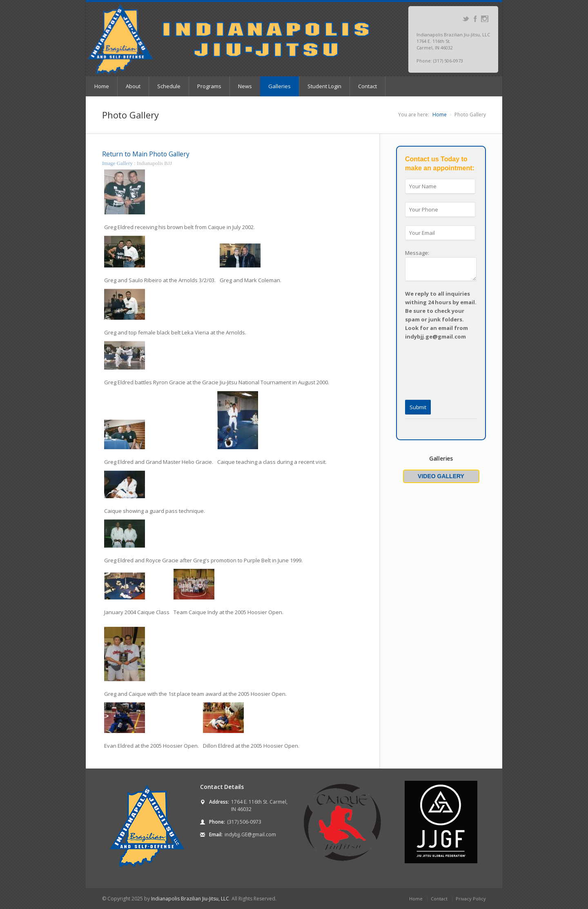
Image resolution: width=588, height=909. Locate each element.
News (245, 86)
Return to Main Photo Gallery (146, 154)
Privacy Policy (471, 899)
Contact (367, 86)
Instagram (484, 19)
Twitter (466, 19)
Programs (209, 86)
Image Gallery (118, 163)
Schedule (169, 86)
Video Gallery (441, 476)
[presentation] (425, 359)
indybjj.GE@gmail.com (250, 834)
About (133, 86)
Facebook (475, 19)
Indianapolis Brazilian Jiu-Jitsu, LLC (190, 899)
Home (102, 86)
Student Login (324, 86)
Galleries (280, 86)
